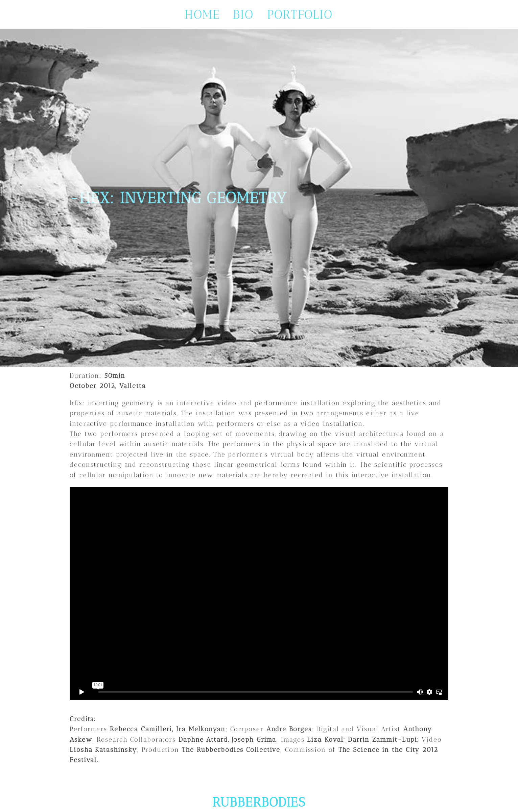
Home (202, 14)
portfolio (300, 14)
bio (243, 14)
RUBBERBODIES (259, 802)
